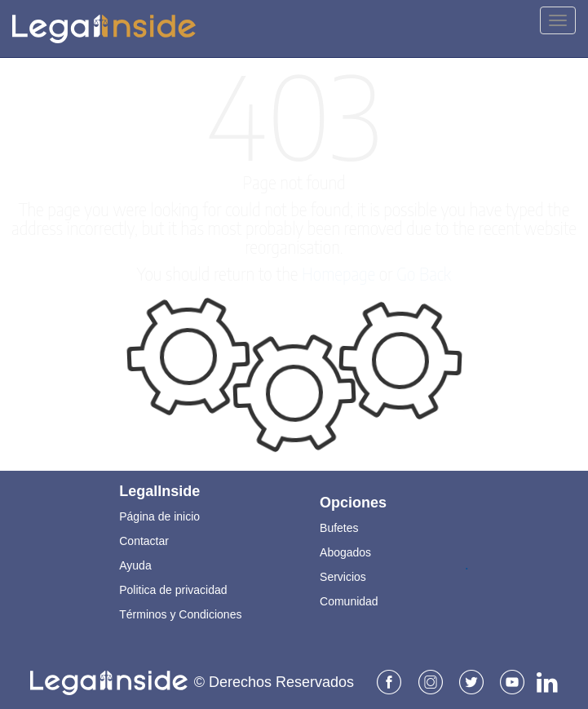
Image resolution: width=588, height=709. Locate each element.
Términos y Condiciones (180, 614)
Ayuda (135, 565)
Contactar (144, 540)
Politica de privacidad (173, 589)
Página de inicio (159, 516)
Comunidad (349, 600)
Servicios (343, 576)
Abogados (345, 552)
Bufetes (339, 527)
